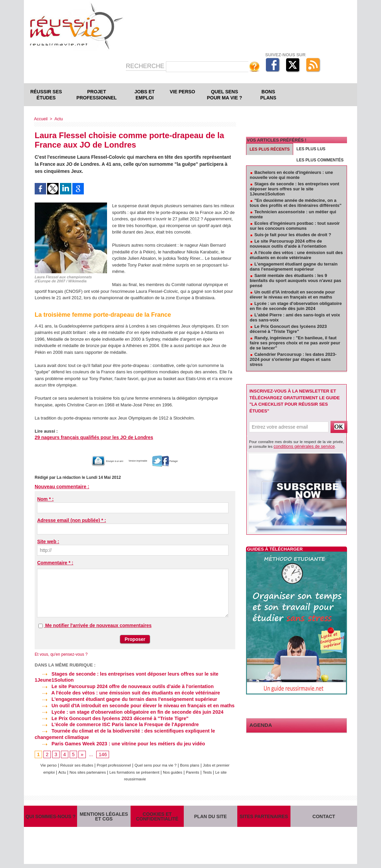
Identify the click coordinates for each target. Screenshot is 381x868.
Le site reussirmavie (142, 776)
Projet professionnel (97, 95)
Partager (183, 461)
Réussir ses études (46, 95)
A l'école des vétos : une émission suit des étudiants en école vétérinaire (125, 692)
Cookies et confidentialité (157, 816)
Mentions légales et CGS (104, 816)
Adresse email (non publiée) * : (72, 520)
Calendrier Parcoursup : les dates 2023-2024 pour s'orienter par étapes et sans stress (293, 359)
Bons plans (268, 95)
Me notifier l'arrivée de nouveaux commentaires (98, 625)
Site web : (48, 541)
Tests (114, 776)
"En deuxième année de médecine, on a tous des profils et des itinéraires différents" (296, 203)
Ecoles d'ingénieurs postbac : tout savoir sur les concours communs (295, 226)
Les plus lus (311, 149)
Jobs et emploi (145, 95)
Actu (58, 119)
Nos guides (199, 769)
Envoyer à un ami (93, 461)
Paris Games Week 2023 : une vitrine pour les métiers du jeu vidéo (117, 741)
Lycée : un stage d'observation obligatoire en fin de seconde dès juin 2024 (126, 710)
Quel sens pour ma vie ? (225, 95)
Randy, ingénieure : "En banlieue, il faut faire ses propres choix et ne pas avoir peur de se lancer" (295, 343)
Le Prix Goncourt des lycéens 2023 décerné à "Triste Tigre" (109, 716)
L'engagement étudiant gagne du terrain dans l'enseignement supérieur (123, 698)
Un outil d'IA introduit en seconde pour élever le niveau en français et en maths (131, 704)
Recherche (146, 66)
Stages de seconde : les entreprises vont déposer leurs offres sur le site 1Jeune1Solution (295, 189)
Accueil (41, 119)
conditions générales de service (300, 446)
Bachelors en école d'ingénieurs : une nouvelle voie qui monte (291, 175)
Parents (221, 769)
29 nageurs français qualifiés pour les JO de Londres (90, 438)
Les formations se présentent (157, 769)
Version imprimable (142, 461)
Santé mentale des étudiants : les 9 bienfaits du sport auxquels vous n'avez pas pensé (296, 281)
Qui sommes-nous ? (50, 817)
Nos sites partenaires (104, 769)
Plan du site (210, 817)
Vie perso (182, 92)
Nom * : (45, 499)
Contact (324, 817)
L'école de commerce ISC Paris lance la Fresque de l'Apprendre (114, 722)
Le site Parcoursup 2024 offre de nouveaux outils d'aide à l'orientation (122, 686)
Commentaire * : (55, 563)
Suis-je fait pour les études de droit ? (293, 235)
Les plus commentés (320, 160)
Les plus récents (270, 149)
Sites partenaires (264, 817)
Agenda (259, 724)
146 (102, 752)
